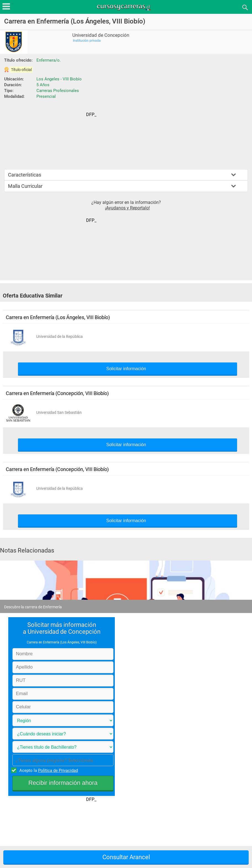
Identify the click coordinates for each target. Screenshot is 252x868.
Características (25, 175)
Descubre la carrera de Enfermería (33, 607)
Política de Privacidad (58, 770)
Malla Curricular (25, 186)
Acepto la (48, 770)
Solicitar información (126, 369)
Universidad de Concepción (101, 35)
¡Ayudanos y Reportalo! (127, 208)
